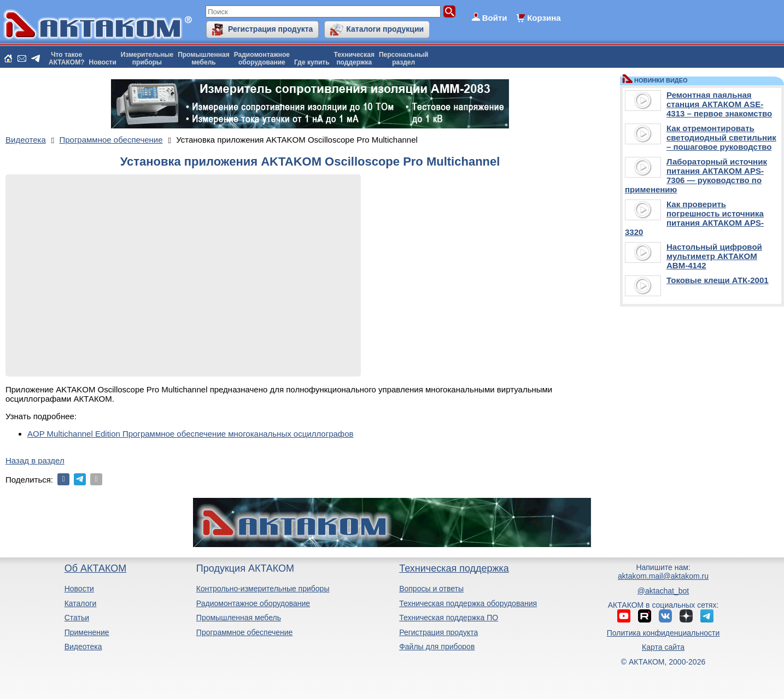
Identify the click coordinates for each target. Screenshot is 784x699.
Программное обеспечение (245, 632)
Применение (87, 632)
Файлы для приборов (437, 647)
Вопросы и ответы (431, 589)
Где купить (312, 62)
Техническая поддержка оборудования (468, 603)
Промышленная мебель (239, 618)
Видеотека (83, 647)
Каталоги (81, 603)
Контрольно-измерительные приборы (263, 589)
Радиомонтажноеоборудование (262, 58)
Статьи (77, 618)
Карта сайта (663, 647)
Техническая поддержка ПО (449, 618)
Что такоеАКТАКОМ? (67, 58)
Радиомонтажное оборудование (253, 603)
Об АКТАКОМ (95, 568)
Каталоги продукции (385, 29)
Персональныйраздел (403, 58)
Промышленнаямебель (204, 58)
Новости (103, 62)
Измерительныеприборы (147, 58)
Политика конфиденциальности (663, 633)
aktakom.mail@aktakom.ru (663, 576)
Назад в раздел (35, 460)
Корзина (544, 18)
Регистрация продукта (270, 29)
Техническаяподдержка (354, 58)
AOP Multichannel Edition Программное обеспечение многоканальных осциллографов (191, 434)
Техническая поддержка (454, 568)
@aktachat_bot (663, 591)
